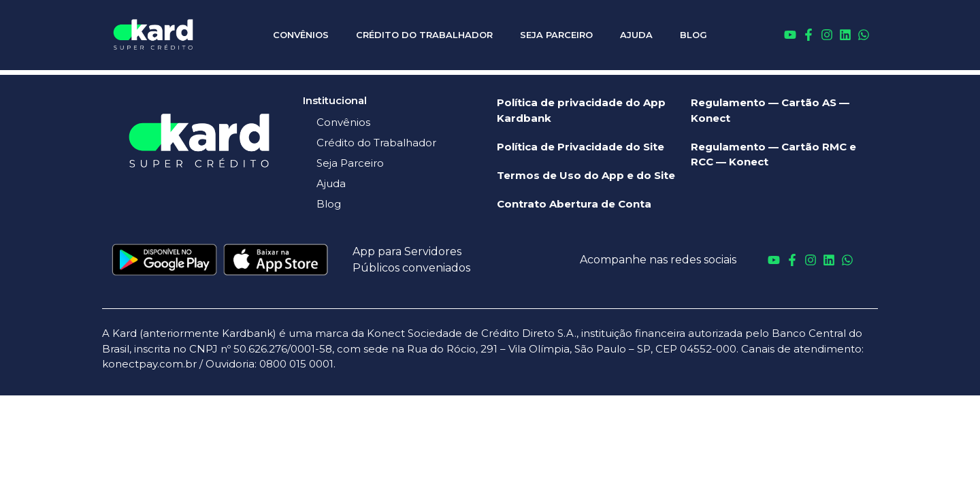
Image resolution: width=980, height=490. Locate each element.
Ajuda (636, 35)
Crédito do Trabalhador (424, 35)
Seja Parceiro (556, 35)
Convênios (301, 35)
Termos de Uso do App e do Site (586, 175)
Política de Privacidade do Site (581, 147)
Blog (693, 35)
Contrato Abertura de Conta (574, 204)
